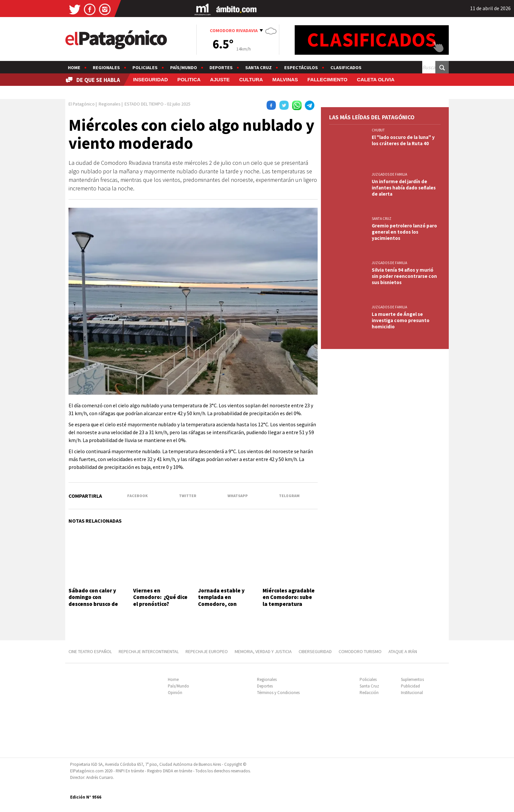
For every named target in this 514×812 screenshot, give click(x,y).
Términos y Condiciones (278, 693)
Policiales (145, 68)
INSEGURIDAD (150, 79)
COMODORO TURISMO (360, 651)
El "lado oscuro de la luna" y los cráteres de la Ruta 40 (403, 140)
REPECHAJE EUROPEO (207, 651)
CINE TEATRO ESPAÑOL (90, 651)
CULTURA (251, 79)
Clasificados (346, 68)
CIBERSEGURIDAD (315, 651)
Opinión (175, 693)
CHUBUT (378, 130)
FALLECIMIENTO (327, 79)
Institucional (412, 693)
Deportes (221, 68)
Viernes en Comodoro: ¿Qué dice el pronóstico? (160, 597)
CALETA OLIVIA (376, 79)
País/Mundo (184, 68)
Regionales (106, 68)
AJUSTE (220, 79)
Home (74, 68)
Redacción (369, 693)
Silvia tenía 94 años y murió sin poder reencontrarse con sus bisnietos (404, 276)
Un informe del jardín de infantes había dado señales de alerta (404, 188)
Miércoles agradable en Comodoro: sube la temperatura (289, 597)
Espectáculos (301, 68)
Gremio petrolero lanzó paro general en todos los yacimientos (404, 232)
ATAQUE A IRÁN (403, 651)
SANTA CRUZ (382, 219)
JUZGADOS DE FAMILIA (389, 174)
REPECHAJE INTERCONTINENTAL (149, 651)
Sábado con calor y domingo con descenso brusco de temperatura (93, 600)
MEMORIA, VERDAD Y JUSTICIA (263, 651)
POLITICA (189, 79)
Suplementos (412, 679)
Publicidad (410, 686)
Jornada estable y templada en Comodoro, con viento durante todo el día (224, 604)
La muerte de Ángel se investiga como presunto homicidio (401, 320)
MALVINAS (285, 79)
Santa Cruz (258, 68)
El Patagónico (82, 104)
